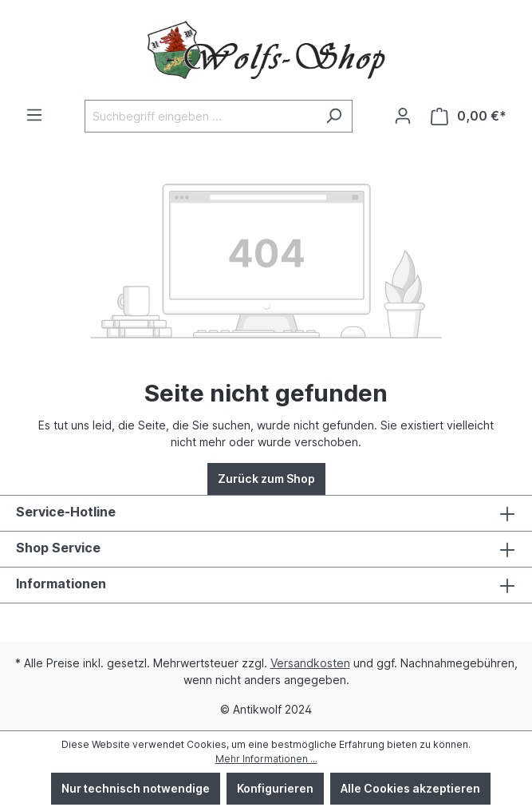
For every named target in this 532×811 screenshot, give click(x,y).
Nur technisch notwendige (136, 788)
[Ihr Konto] (403, 116)
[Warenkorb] (469, 116)
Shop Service (58, 548)
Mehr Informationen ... (266, 759)
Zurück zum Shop (266, 479)
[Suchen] (334, 116)
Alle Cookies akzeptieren (410, 788)
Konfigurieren (275, 788)
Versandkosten (310, 663)
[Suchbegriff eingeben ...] (200, 116)
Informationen (61, 584)
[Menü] (34, 115)
